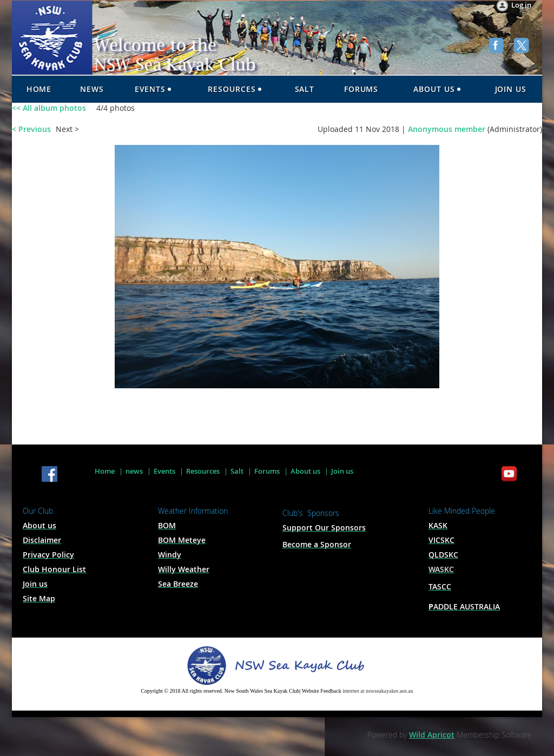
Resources (203, 471)
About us (305, 471)
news (134, 471)
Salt (237, 471)
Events (164, 471)
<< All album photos (49, 108)
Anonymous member (447, 129)
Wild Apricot (432, 735)
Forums (267, 471)
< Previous (31, 129)
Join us (342, 471)
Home (105, 471)
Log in (521, 5)
